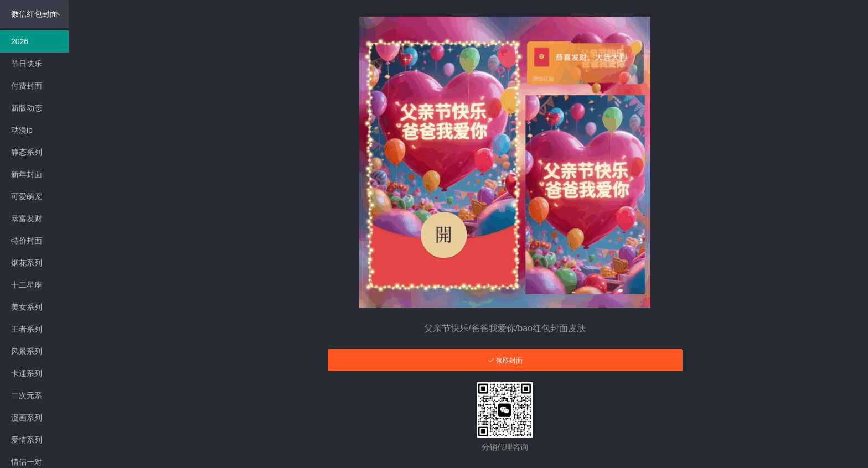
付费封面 (27, 86)
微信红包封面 (36, 14)
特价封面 (27, 241)
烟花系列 (27, 263)
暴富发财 (27, 219)
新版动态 (27, 108)
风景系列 (27, 351)
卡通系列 (27, 373)
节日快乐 (27, 64)
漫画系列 (27, 418)
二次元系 (27, 396)
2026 (20, 41)
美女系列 (27, 307)
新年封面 (27, 174)
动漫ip (22, 130)
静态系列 (27, 152)
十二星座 (27, 285)
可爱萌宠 (27, 196)
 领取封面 (505, 360)
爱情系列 (27, 440)
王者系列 (27, 329)
